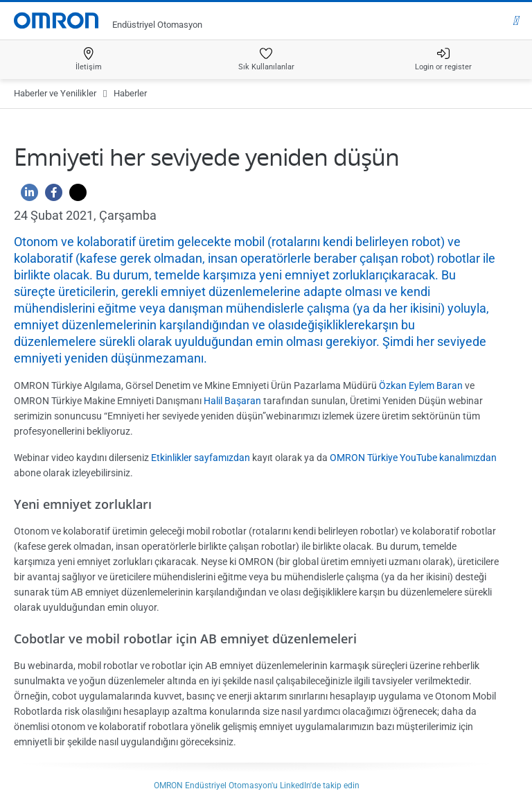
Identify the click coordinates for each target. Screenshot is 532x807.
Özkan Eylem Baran (421, 385)
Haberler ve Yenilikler (55, 93)
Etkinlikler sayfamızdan (201, 458)
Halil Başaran (232, 401)
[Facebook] (50, 196)
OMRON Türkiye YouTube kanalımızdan (413, 458)
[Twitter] (74, 196)
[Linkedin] (26, 196)
